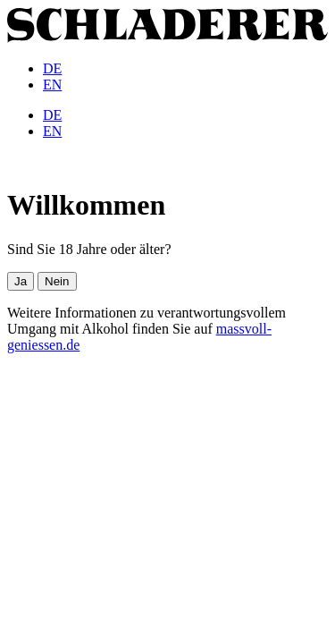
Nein (57, 281)
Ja (21, 281)
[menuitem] (52, 68)
